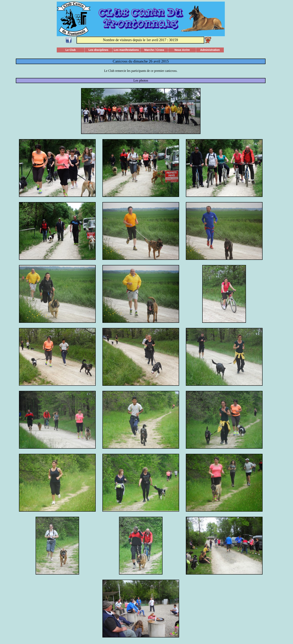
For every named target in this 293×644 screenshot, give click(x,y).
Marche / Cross (154, 50)
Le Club (70, 50)
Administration (210, 50)
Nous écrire (182, 50)
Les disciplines (98, 50)
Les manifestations (126, 50)
